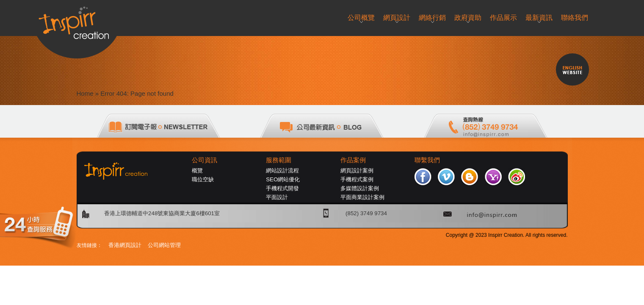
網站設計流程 (282, 171)
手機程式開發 (282, 188)
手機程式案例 (357, 179)
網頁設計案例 (357, 171)
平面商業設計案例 (362, 197)
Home (85, 93)
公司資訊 (205, 160)
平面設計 (277, 197)
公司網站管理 (164, 245)
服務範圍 (279, 160)
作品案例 (353, 160)
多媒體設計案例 (360, 188)
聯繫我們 (427, 160)
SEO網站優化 (283, 179)
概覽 (197, 171)
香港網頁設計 (125, 245)
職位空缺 (203, 179)
